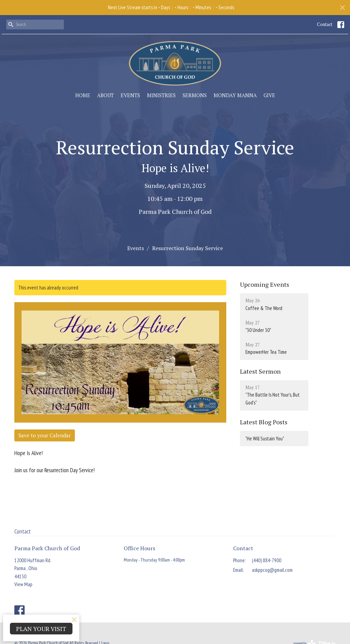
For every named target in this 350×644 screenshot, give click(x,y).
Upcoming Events (265, 284)
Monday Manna (235, 95)
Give (269, 95)
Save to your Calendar (45, 435)
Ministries (161, 95)
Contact (325, 24)
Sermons (195, 95)
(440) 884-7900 (267, 560)
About (105, 95)
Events (130, 95)
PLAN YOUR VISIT (41, 629)
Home (83, 95)
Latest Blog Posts (264, 422)
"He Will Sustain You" (265, 439)
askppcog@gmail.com (272, 570)
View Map (23, 584)
